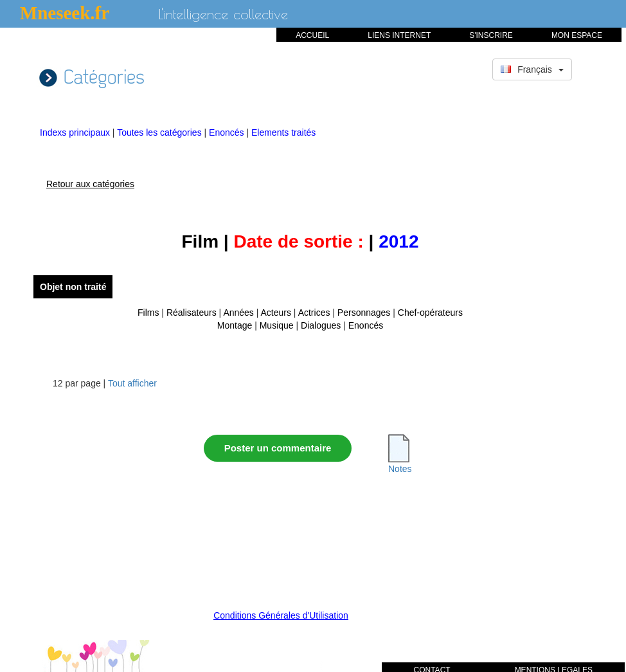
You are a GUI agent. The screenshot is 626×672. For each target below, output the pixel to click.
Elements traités (283, 132)
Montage (235, 325)
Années (238, 313)
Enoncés (228, 132)
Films (148, 313)
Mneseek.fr (65, 13)
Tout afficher (132, 383)
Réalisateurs (192, 313)
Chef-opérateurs (430, 313)
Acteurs (276, 313)
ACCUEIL (312, 35)
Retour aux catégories (90, 184)
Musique (277, 325)
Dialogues (321, 325)
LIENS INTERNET (399, 35)
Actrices (314, 313)
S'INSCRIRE (491, 35)
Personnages (364, 313)
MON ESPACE (577, 35)
